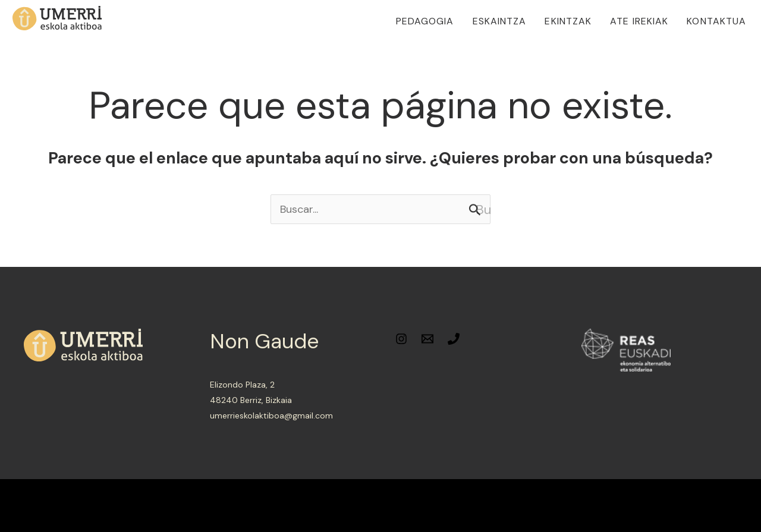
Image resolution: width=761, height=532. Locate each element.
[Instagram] (401, 339)
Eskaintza (500, 21)
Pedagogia (425, 21)
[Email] (427, 339)
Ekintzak (568, 21)
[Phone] (454, 339)
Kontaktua (716, 21)
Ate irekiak (639, 21)
